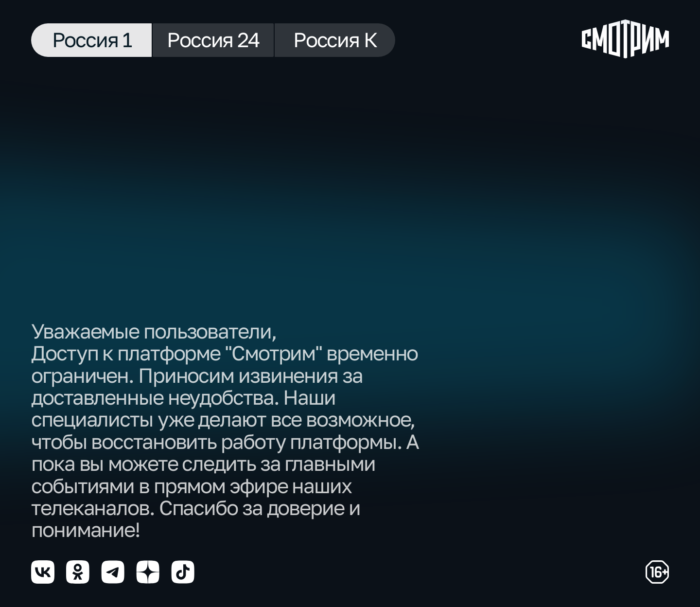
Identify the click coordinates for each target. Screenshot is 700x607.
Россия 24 (213, 39)
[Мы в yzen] (148, 572)
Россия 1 (92, 39)
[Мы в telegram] (113, 572)
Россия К (335, 39)
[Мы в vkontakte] (43, 572)
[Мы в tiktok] (183, 572)
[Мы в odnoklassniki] (78, 572)
